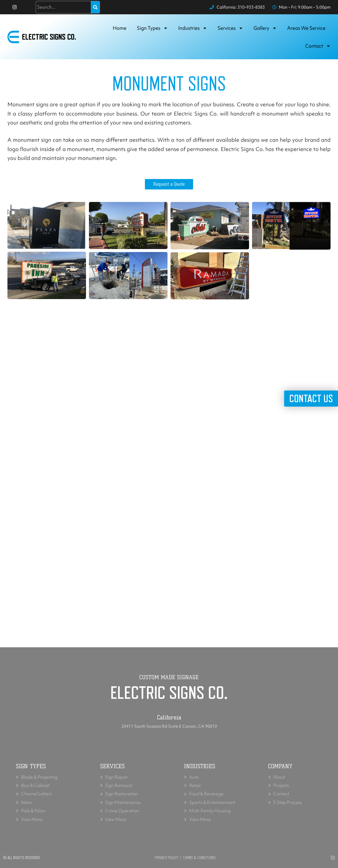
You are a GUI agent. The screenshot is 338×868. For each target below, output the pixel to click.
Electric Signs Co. (49, 37)
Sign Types (152, 28)
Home (120, 28)
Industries (193, 28)
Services (230, 28)
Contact (318, 46)
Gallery (265, 28)
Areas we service (306, 28)
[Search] (95, 7)
